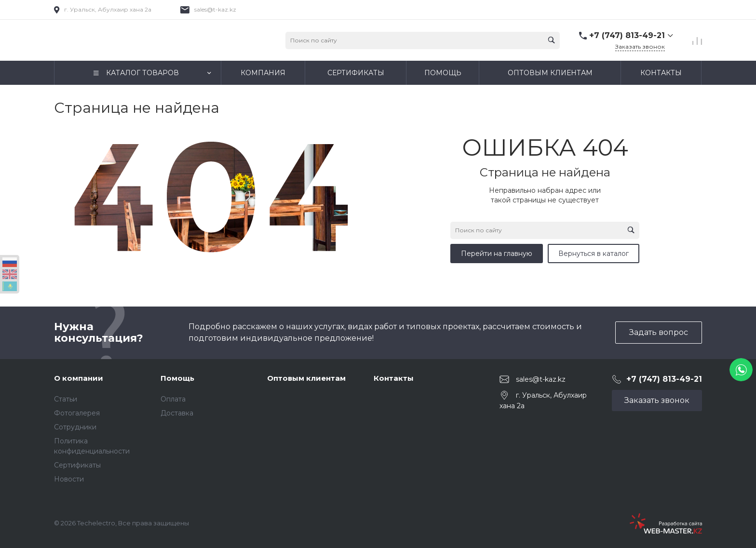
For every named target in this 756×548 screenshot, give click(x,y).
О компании (79, 378)
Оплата (173, 399)
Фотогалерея (77, 413)
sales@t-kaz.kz (215, 9)
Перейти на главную (497, 254)
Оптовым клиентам (306, 378)
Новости (69, 479)
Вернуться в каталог (594, 254)
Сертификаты (77, 465)
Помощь (177, 378)
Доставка (177, 413)
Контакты (394, 378)
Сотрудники (75, 427)
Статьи (66, 399)
